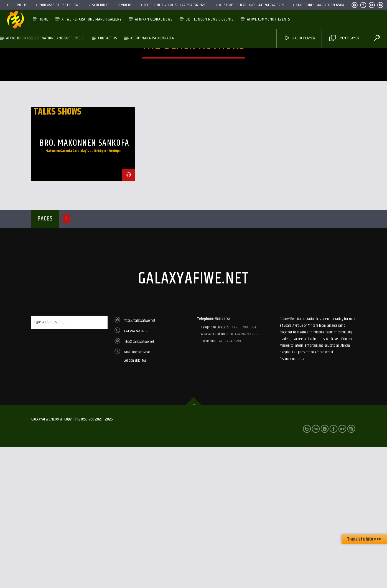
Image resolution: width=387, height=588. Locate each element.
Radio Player (300, 38)
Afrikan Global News (154, 19)
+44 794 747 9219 (136, 443)
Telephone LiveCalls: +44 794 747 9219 (173, 5)
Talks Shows (58, 224)
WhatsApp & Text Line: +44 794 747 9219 (250, 5)
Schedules (99, 5)
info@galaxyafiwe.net (139, 454)
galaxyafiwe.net (193, 391)
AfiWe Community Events (268, 19)
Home (43, 19)
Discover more (292, 472)
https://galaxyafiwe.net (139, 433)
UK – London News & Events (210, 19)
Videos (125, 5)
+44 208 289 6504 (242, 439)
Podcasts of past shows (58, 5)
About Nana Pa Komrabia (152, 38)
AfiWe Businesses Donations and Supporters (45, 38)
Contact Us (108, 38)
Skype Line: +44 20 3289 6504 (318, 5)
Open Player (344, 38)
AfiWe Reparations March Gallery (92, 19)
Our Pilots (16, 5)
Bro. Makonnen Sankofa (85, 255)
